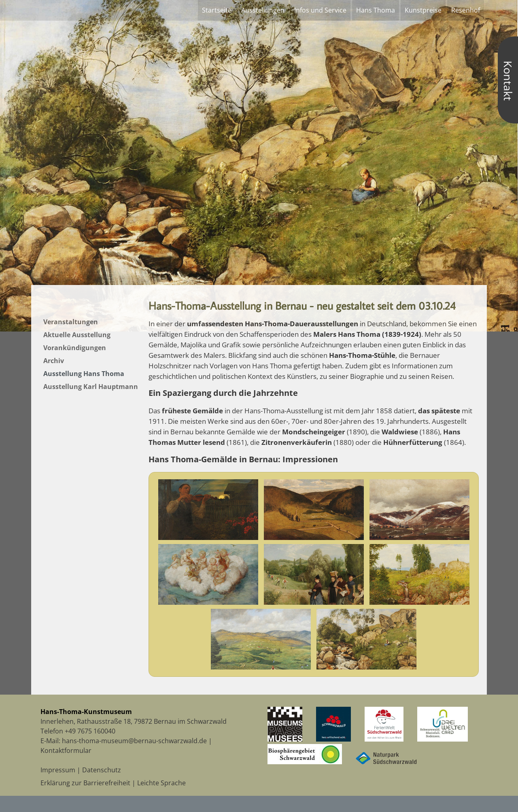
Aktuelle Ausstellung (77, 335)
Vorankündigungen (75, 348)
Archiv (54, 361)
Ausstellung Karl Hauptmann (91, 387)
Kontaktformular (66, 750)
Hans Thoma (376, 10)
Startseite (217, 10)
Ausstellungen (263, 10)
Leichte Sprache (161, 783)
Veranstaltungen (71, 322)
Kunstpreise (423, 10)
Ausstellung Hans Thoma (84, 374)
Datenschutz (102, 770)
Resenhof (466, 10)
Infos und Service (320, 10)
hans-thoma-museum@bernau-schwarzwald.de (134, 741)
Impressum (58, 770)
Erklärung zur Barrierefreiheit (85, 783)
